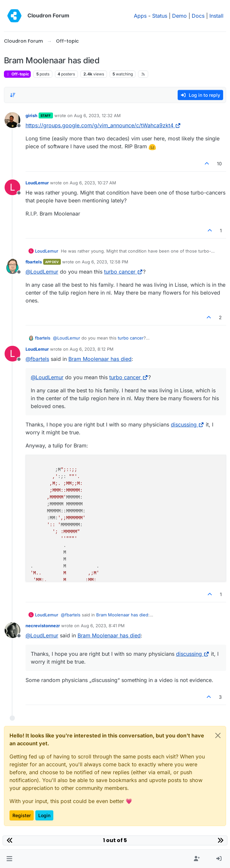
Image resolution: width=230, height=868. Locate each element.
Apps (140, 16)
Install (216, 16)
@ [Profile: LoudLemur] (42, 272)
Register (22, 815)
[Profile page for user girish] (12, 120)
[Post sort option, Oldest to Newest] (13, 95)
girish (31, 115)
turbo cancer (124, 272)
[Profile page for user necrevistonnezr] (12, 630)
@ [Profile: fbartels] (37, 359)
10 (219, 164)
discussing (187, 424)
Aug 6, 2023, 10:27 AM (93, 183)
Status (160, 16)
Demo (179, 16)
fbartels (34, 262)
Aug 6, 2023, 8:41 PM (103, 626)
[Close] (218, 735)
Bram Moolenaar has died (100, 359)
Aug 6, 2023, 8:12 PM (92, 349)
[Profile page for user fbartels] (12, 266)
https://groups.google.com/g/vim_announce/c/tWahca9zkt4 (103, 125)
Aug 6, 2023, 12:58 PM (105, 262)
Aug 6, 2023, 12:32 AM (97, 115)
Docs (198, 16)
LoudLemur (37, 183)
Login (44, 815)
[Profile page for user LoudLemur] (12, 187)
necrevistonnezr (43, 626)
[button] (9, 859)
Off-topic (17, 74)
